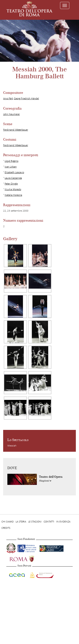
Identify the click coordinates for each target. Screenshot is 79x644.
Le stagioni (35, 522)
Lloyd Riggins (11, 161)
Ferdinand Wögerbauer (16, 130)
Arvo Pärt (8, 98)
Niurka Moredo (13, 189)
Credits (6, 528)
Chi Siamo (7, 522)
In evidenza (63, 522)
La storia (21, 522)
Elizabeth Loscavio (14, 172)
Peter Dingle (11, 184)
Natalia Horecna (13, 195)
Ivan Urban (11, 167)
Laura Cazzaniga (13, 178)
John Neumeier (11, 114)
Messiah (12, 446)
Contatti (49, 522)
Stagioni (45, 481)
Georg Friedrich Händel (26, 98)
